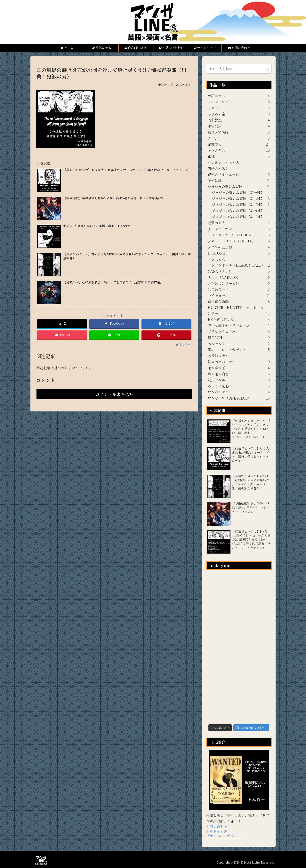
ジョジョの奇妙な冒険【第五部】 (241, 217)
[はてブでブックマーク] (166, 324)
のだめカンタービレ (239, 283)
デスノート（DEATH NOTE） (239, 241)
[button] (268, 69)
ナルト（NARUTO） (239, 277)
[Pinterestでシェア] (166, 335)
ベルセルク (239, 344)
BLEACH (239, 337)
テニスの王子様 (239, 247)
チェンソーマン (239, 229)
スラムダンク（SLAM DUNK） (239, 235)
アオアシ (239, 108)
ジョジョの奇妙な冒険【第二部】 (241, 199)
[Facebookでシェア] (114, 324)
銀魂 (239, 156)
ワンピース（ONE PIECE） (239, 398)
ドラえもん (239, 259)
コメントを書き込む (114, 394)
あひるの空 (239, 114)
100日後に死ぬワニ (239, 319)
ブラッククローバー (239, 331)
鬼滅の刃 (239, 144)
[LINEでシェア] (114, 335)
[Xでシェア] (62, 324)
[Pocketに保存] (62, 335)
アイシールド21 (239, 102)
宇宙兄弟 (239, 126)
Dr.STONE (239, 253)
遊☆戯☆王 (239, 368)
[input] (239, 69)
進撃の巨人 (239, 223)
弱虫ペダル (239, 380)
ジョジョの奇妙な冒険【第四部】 (241, 211)
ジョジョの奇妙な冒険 (239, 186)
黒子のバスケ (239, 168)
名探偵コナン (239, 356)
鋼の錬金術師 (239, 301)
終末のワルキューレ (239, 174)
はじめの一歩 (239, 289)
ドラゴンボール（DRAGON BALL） (239, 265)
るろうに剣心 (239, 386)
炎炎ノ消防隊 (239, 132)
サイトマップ (216, 831)
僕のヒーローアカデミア (239, 350)
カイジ (239, 138)
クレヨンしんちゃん (239, 162)
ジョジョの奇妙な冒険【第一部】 (241, 192)
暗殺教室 (239, 120)
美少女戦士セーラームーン (239, 325)
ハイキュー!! (239, 295)
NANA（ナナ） (239, 271)
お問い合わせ (217, 827)
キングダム (239, 150)
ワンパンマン (239, 392)
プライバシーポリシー (224, 836)
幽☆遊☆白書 (239, 374)
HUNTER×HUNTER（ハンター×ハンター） (239, 311)
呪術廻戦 (239, 180)
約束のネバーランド (239, 362)
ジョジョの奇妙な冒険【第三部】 (241, 205)
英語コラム (239, 96)
